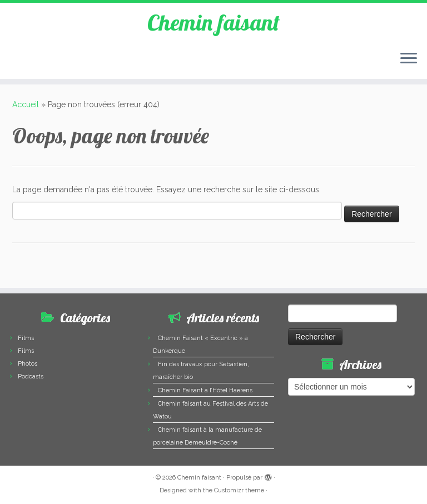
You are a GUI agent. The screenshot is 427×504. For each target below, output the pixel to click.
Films (26, 338)
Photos (28, 364)
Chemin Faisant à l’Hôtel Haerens (205, 390)
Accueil (26, 104)
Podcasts (31, 376)
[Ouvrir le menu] (409, 59)
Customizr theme (239, 490)
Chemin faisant (213, 22)
